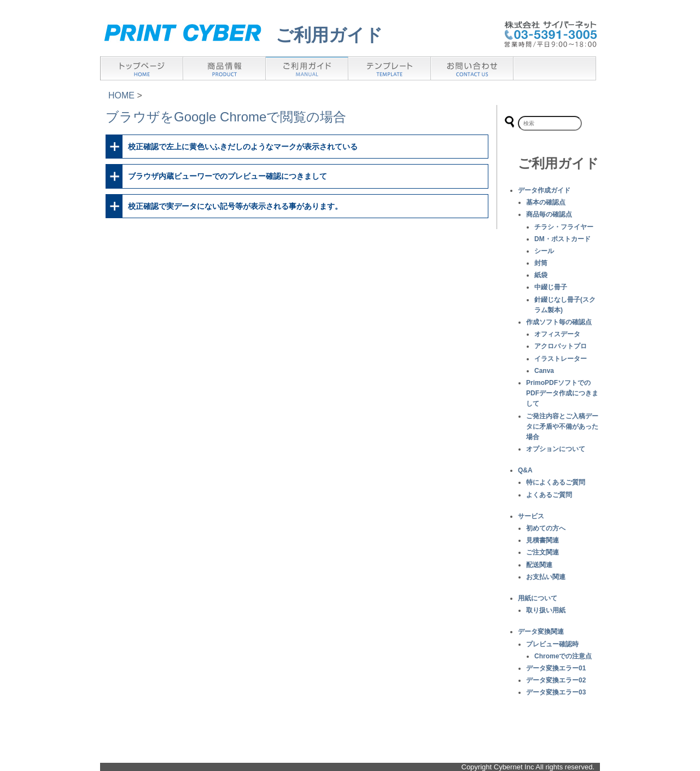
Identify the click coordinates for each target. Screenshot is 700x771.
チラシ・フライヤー (564, 227)
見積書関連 (542, 540)
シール (544, 251)
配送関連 (539, 565)
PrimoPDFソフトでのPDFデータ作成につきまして (562, 393)
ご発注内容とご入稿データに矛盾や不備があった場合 (562, 427)
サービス (531, 516)
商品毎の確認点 (549, 214)
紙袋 (541, 275)
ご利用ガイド (329, 35)
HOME (121, 95)
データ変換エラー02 (556, 680)
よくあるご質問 (549, 495)
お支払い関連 (546, 577)
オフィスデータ (557, 334)
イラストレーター (561, 359)
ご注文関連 (542, 552)
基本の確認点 (546, 202)
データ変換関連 (541, 632)
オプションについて (556, 449)
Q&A (525, 470)
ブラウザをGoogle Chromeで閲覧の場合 (226, 117)
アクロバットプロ (561, 346)
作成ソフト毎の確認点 (559, 322)
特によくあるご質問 (556, 482)
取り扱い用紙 (546, 610)
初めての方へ (546, 528)
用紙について (538, 598)
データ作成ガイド (544, 190)
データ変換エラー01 (556, 668)
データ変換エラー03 (556, 692)
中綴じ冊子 (551, 287)
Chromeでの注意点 (563, 656)
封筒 (541, 263)
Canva (544, 371)
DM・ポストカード (562, 239)
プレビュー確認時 (552, 644)
